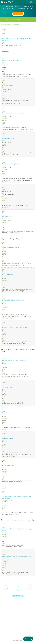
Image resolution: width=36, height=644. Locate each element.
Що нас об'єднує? (8, 217)
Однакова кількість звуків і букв (12, 60)
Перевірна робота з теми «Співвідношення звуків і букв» (18, 557)
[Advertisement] (18, 613)
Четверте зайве (7, 387)
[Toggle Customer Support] (28, 639)
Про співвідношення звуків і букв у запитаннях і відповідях (17, 39)
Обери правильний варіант (11, 247)
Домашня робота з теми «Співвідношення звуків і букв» (18, 530)
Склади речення (7, 413)
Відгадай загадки (8, 275)
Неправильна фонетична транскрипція (15, 360)
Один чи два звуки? (8, 138)
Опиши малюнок (8, 438)
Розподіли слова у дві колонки (12, 164)
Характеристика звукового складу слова (15, 327)
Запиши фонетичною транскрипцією (14, 113)
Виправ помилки (8, 86)
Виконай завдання (8, 465)
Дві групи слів (7, 191)
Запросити (18, 14)
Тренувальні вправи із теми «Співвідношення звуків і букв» (17, 497)
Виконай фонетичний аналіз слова (13, 300)
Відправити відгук (18, 595)
